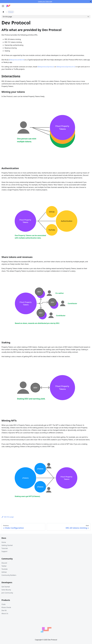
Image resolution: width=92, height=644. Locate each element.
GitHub (4, 572)
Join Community (7, 593)
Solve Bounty (6, 590)
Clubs (4, 604)
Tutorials (5, 548)
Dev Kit (4, 610)
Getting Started (7, 545)
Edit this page (8, 517)
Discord (4, 563)
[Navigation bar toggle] (3, 6)
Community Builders (9, 575)
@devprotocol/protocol (46, 67)
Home (4, 542)
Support (4, 551)
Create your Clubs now (45, 1)
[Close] (91, 2)
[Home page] (3, 12)
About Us (5, 613)
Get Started (6, 587)
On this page (7, 17)
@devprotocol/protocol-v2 (66, 67)
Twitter (4, 566)
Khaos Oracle (6, 607)
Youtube (4, 569)
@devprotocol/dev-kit (17, 60)
